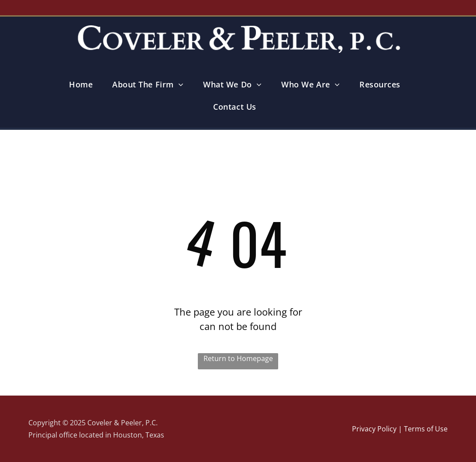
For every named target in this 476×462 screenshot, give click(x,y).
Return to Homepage (238, 358)
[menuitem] (84, 85)
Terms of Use (426, 429)
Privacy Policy (374, 429)
